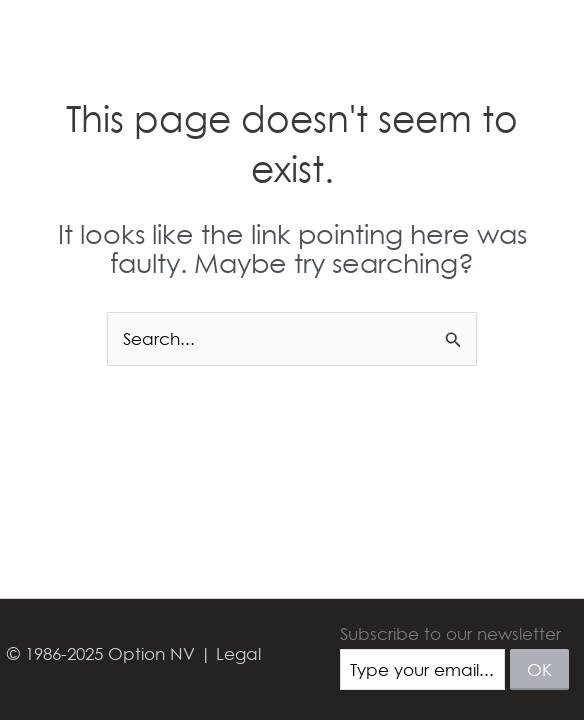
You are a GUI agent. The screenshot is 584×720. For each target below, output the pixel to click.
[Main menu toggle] (542, 42)
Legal (238, 653)
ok (539, 669)
